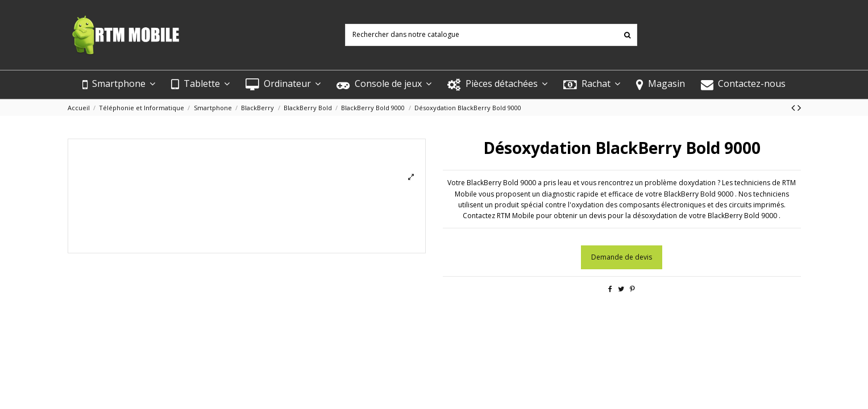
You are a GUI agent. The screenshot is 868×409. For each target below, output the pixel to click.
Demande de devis (622, 257)
